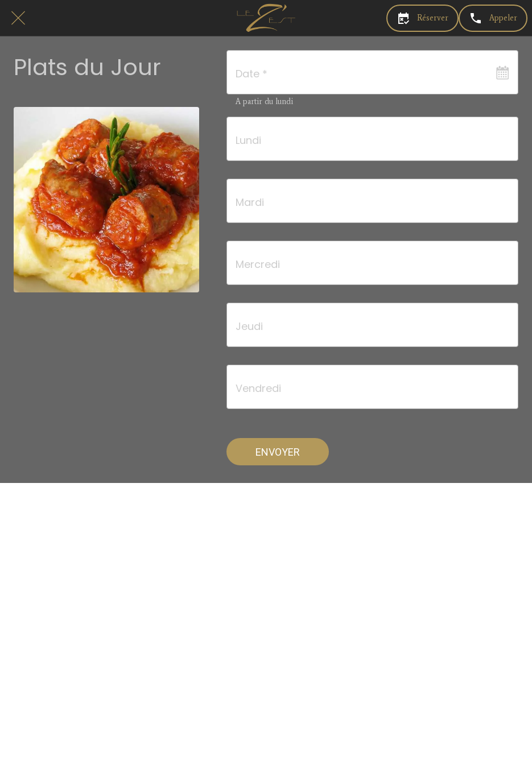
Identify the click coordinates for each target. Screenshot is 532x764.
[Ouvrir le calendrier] (502, 72)
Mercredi (258, 264)
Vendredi (258, 388)
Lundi (248, 140)
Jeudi (249, 326)
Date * (251, 74)
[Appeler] (493, 18)
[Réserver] (422, 18)
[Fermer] (18, 18)
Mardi (250, 202)
